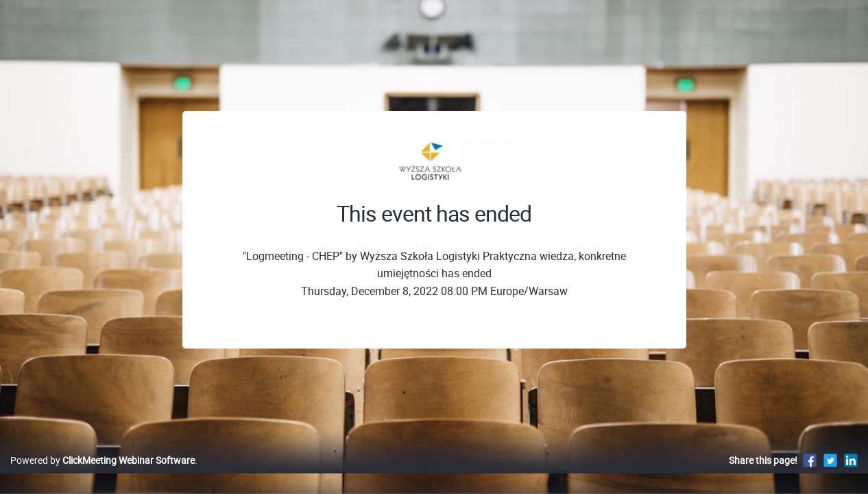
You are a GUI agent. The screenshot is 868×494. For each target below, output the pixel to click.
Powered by (103, 474)
